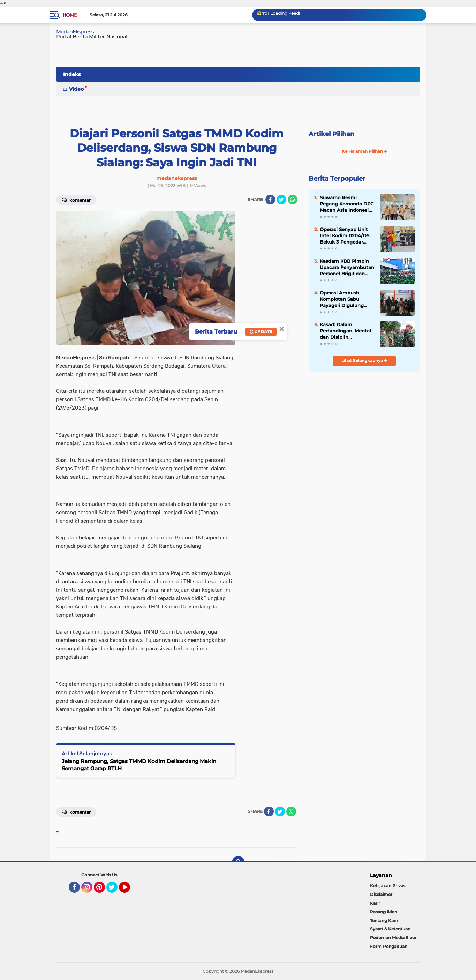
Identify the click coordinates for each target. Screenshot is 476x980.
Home (70, 15)
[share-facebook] (270, 200)
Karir (375, 903)
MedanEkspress (75, 32)
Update (261, 332)
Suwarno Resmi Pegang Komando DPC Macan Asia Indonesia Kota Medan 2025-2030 (347, 204)
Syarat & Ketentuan (390, 929)
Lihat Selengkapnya (364, 361)
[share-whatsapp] (293, 200)
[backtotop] (238, 862)
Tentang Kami (385, 921)
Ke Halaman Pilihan (364, 151)
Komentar (76, 200)
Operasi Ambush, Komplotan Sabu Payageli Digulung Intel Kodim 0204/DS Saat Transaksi (345, 299)
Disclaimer (381, 894)
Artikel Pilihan (331, 134)
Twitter (115, 890)
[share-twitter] (281, 200)
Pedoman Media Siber (393, 938)
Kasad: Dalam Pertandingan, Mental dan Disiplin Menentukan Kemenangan (345, 331)
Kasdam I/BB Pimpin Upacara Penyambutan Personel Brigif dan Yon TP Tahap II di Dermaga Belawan (347, 268)
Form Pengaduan (389, 946)
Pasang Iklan (384, 912)
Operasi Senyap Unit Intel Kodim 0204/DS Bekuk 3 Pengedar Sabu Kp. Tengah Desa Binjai (346, 236)
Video (76, 89)
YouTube (129, 890)
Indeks (72, 74)
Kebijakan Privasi (388, 886)
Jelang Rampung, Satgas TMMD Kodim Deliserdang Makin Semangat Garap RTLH (139, 765)
